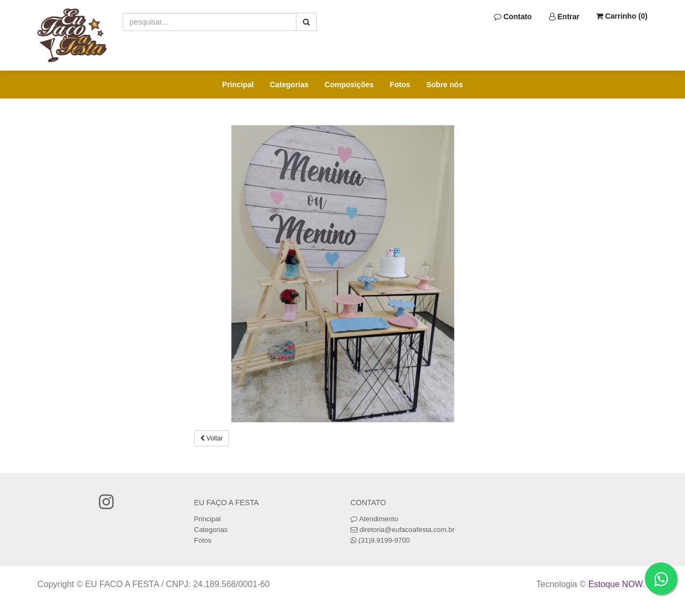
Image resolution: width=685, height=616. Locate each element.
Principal (238, 85)
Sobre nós (444, 85)
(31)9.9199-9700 (384, 540)
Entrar (564, 17)
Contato (513, 17)
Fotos (400, 85)
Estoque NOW (615, 584)
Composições (349, 85)
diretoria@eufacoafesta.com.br (407, 530)
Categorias (289, 85)
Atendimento (374, 519)
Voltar (212, 438)
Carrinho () (622, 16)
